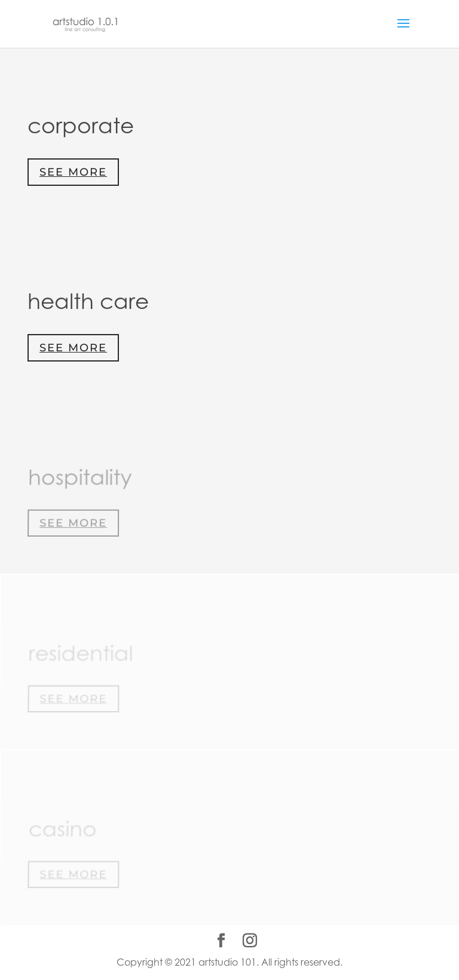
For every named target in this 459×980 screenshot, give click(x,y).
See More (73, 172)
